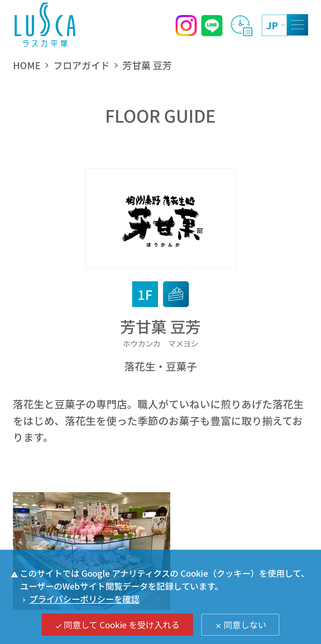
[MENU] (297, 25)
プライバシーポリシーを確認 (80, 599)
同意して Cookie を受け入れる (117, 625)
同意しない (240, 625)
